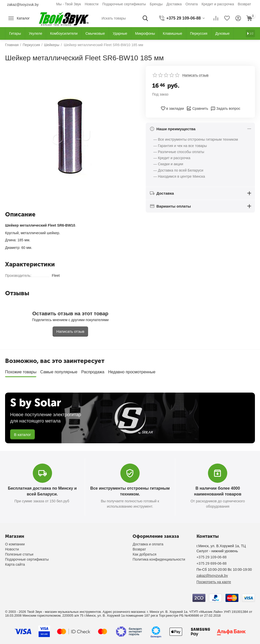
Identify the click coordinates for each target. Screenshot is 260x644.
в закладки (172, 108)
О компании (15, 544)
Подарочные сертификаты (124, 4)
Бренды (156, 4)
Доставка (174, 4)
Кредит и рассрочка (218, 4)
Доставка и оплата (148, 544)
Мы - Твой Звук (69, 4)
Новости (92, 4)
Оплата (192, 4)
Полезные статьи (19, 554)
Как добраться (144, 554)
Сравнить (197, 108)
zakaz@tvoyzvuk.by (23, 5)
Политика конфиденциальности (159, 559)
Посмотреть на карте (214, 582)
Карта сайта (15, 564)
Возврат (245, 4)
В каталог (22, 435)
